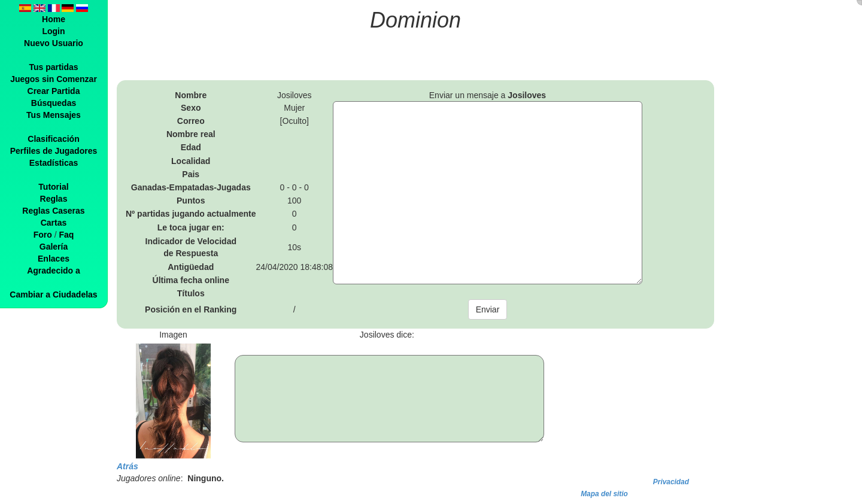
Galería (54, 247)
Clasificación (53, 139)
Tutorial (53, 187)
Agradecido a (54, 271)
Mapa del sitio (604, 494)
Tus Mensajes (54, 115)
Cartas (54, 223)
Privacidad (671, 482)
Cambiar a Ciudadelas (53, 294)
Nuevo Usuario (54, 43)
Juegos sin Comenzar (54, 79)
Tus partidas (53, 67)
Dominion (415, 20)
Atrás (128, 466)
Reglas (54, 199)
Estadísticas (54, 163)
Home (54, 19)
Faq (66, 235)
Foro (43, 235)
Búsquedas (54, 103)
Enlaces (54, 259)
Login (53, 31)
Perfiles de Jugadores (54, 151)
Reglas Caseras (53, 211)
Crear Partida (54, 91)
